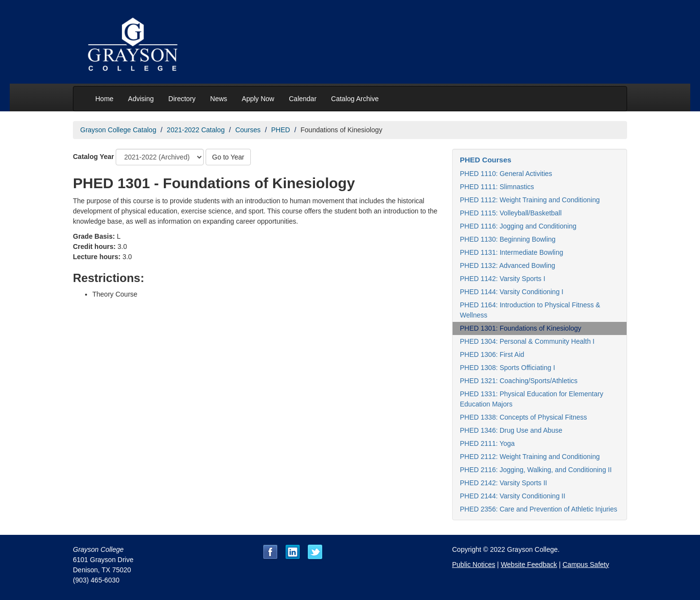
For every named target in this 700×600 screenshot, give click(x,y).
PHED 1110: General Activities (506, 174)
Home (104, 99)
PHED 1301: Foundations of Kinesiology (521, 328)
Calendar (303, 99)
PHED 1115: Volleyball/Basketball (511, 213)
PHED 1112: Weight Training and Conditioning (530, 200)
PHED (281, 130)
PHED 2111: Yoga (487, 443)
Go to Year (228, 157)
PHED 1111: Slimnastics (497, 187)
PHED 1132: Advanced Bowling (507, 265)
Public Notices (474, 565)
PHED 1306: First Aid (492, 354)
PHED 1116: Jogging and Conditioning (518, 226)
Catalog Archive (355, 99)
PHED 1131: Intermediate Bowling (511, 252)
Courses (248, 130)
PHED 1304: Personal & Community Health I (527, 341)
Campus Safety (586, 565)
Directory (182, 99)
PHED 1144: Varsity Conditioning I (512, 292)
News (219, 99)
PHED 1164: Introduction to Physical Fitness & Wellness (530, 310)
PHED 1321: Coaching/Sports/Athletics (519, 381)
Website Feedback (529, 565)
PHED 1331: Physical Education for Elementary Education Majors (532, 399)
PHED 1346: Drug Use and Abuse (511, 430)
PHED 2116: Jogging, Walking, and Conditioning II (536, 470)
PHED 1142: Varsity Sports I (503, 279)
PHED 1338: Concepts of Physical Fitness (523, 417)
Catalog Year (94, 157)
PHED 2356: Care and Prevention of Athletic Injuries (539, 509)
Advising (141, 99)
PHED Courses (486, 160)
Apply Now (258, 99)
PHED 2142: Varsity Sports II (503, 483)
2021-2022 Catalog (196, 130)
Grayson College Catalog (118, 130)
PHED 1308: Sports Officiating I (507, 368)
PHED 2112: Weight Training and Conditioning (530, 457)
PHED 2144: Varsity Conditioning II (513, 496)
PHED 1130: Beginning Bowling (508, 239)
